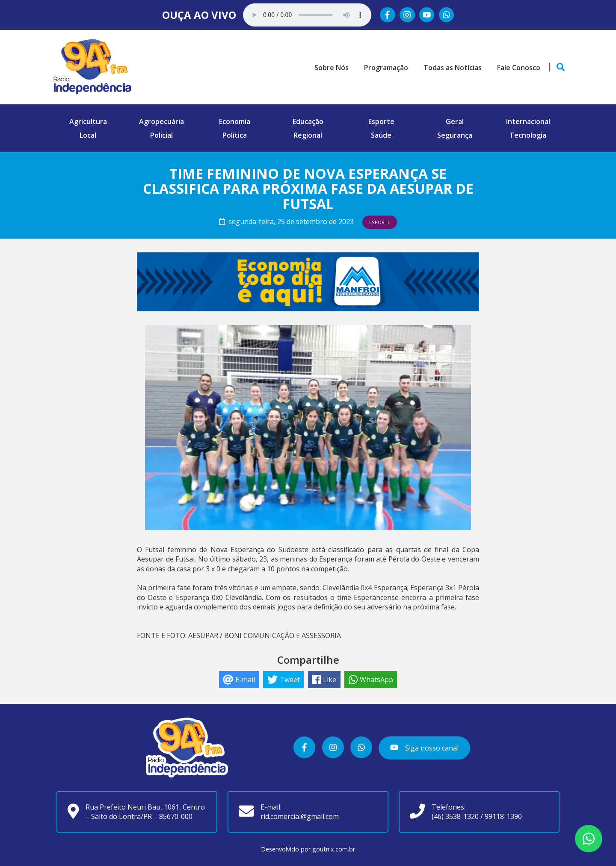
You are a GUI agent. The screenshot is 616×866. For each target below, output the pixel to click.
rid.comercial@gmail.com (300, 816)
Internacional (528, 121)
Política (235, 135)
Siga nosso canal (424, 748)
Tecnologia (528, 135)
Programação (386, 68)
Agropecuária (161, 121)
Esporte (381, 121)
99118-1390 (503, 816)
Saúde (381, 135)
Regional (308, 135)
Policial (161, 135)
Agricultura (88, 121)
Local (88, 135)
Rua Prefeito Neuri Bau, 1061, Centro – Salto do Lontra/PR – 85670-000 (145, 812)
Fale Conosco (519, 68)
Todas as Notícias (453, 68)
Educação (308, 121)
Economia (235, 121)
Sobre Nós (332, 68)
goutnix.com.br (334, 849)
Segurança (455, 135)
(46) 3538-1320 (455, 816)
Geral (455, 121)
